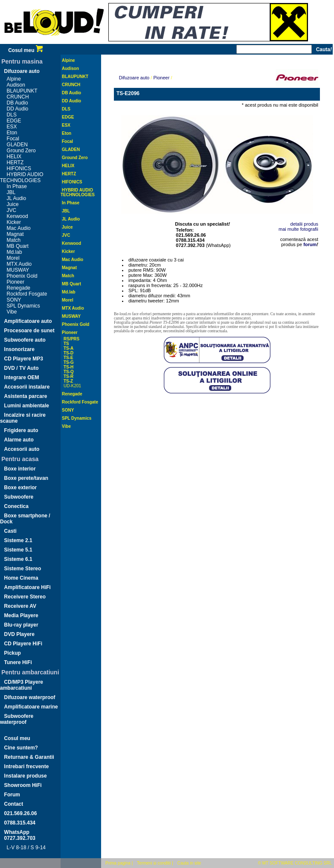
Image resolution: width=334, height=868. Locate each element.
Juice (13, 204)
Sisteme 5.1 (18, 550)
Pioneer (16, 282)
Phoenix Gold (22, 276)
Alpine (14, 79)
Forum (12, 795)
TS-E (68, 358)
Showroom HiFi (23, 785)
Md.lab (15, 252)
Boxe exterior (21, 488)
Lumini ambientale (27, 406)
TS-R (68, 376)
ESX (12, 127)
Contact (14, 804)
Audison (16, 85)
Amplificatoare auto (28, 321)
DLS (12, 115)
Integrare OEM (22, 377)
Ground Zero (21, 151)
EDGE (14, 121)
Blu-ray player (21, 625)
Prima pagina (118, 863)
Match (14, 240)
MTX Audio (19, 264)
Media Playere (21, 615)
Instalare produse (26, 776)
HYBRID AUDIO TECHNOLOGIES (22, 177)
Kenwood (17, 216)
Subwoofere (19, 497)
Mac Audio (19, 228)
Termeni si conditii (154, 863)
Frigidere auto (21, 430)
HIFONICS (19, 168)
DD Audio (18, 109)
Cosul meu (25, 50)
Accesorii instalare (27, 387)
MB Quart (18, 246)
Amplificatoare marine (31, 707)
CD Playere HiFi (23, 644)
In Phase (17, 186)
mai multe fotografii (298, 229)
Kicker (14, 222)
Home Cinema (21, 578)
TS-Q (69, 372)
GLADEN (17, 145)
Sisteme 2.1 (18, 540)
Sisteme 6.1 (18, 559)
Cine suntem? (21, 748)
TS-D (68, 353)
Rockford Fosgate (27, 294)
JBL (11, 192)
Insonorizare (19, 349)
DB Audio (17, 103)
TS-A (68, 348)
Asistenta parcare (26, 396)
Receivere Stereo (25, 597)
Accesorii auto (22, 449)
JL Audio (17, 198)
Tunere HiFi (18, 662)
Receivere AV (20, 606)
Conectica (16, 506)
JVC (12, 210)
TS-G (69, 362)
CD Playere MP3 (24, 359)
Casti (10, 531)
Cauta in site (189, 863)
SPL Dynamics (23, 306)
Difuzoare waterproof (30, 697)
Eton (12, 133)
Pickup (13, 653)
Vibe (12, 312)
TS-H (68, 367)
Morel (13, 258)
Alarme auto (19, 440)
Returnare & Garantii (29, 757)
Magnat (15, 234)
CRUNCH (18, 97)
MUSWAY (18, 270)
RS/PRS (71, 339)
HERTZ (15, 163)
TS (66, 344)
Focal (13, 139)
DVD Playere (19, 634)
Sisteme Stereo (23, 569)
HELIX (14, 157)
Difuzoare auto (22, 71)
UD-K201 (72, 386)
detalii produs (304, 224)
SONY (14, 300)
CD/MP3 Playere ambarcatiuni (22, 685)
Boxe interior (20, 469)
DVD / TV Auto (22, 368)
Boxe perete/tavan (26, 478)
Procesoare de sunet (29, 331)
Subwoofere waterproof (17, 719)
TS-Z (68, 381)
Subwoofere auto (25, 340)
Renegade (19, 288)
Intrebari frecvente (27, 766)
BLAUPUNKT (22, 91)
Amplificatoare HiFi (28, 587)
